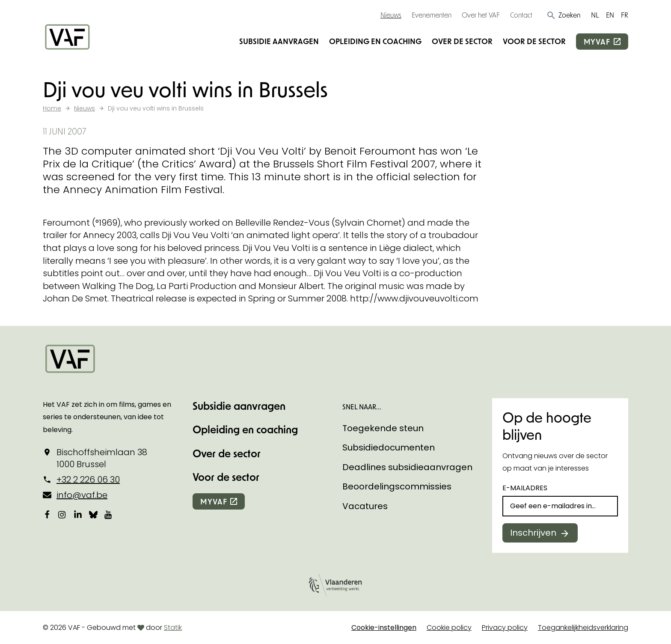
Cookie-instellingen (384, 628)
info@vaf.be (82, 495)
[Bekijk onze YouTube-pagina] (109, 514)
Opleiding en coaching (375, 41)
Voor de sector (534, 41)
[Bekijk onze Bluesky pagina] (93, 514)
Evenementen (432, 15)
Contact (521, 15)
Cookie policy (449, 628)
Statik (173, 628)
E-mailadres (525, 488)
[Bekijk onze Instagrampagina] (62, 514)
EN (610, 15)
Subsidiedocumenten (389, 447)
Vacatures (365, 506)
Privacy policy (505, 628)
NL (595, 15)
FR (625, 15)
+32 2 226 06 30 (88, 480)
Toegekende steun (383, 428)
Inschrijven (533, 533)
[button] (563, 15)
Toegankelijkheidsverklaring (583, 628)
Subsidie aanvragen (279, 41)
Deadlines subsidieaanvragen (407, 467)
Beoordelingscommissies (397, 486)
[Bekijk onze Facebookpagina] (47, 514)
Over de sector (462, 41)
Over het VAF (481, 15)
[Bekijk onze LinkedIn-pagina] (78, 514)
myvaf (597, 42)
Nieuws (391, 15)
